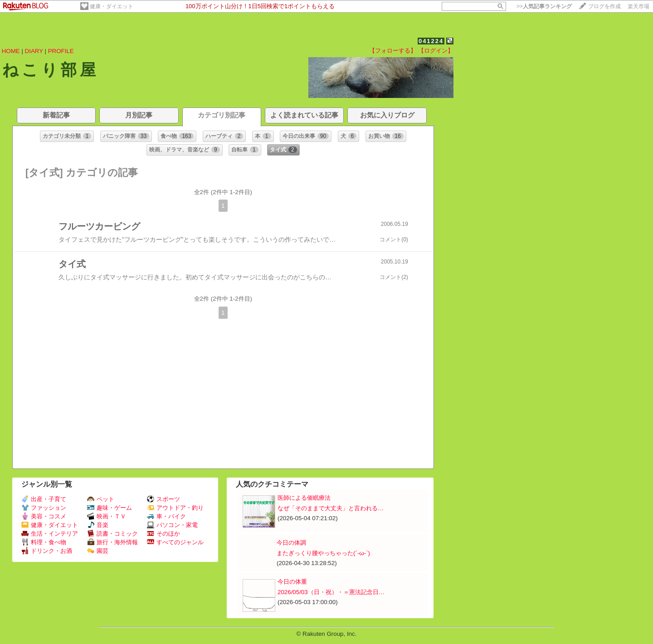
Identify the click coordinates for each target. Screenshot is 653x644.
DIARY (34, 51)
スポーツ (163, 499)
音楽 (98, 525)
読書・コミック (112, 534)
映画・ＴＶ (107, 516)
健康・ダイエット (112, 6)
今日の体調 (291, 543)
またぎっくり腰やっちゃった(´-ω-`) (323, 553)
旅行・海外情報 (112, 542)
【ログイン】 (436, 51)
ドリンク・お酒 (47, 551)
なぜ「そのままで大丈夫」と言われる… (331, 508)
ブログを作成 (604, 6)
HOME (11, 51)
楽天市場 (638, 6)
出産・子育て (44, 499)
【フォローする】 (393, 51)
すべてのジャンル (175, 542)
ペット (101, 499)
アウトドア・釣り (175, 508)
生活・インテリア (50, 534)
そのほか (163, 534)
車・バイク (166, 516)
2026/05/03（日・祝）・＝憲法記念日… (331, 592)
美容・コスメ (44, 516)
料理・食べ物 (44, 542)
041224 (431, 41)
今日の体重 (292, 582)
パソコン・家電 (172, 525)
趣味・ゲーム (110, 508)
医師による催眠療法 (304, 498)
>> (544, 6)
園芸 (98, 551)
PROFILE (61, 51)
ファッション (44, 508)
